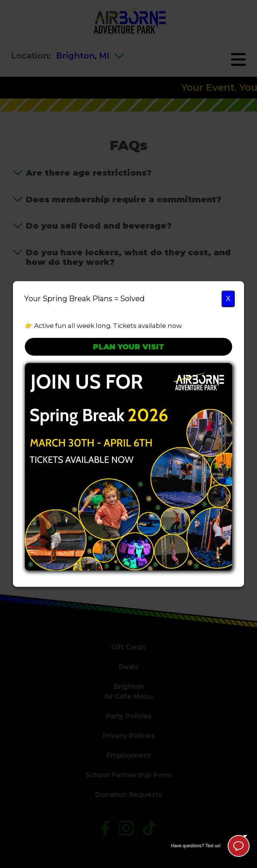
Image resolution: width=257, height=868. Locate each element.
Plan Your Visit (129, 347)
